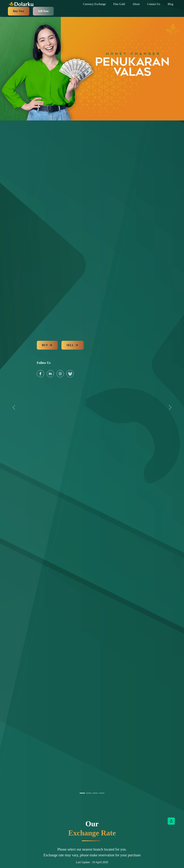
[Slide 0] (82, 793)
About (136, 4)
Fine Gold (119, 4)
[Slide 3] (102, 793)
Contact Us (154, 4)
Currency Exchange (94, 4)
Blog (170, 4)
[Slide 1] (89, 793)
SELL (73, 345)
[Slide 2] (95, 793)
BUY (47, 345)
